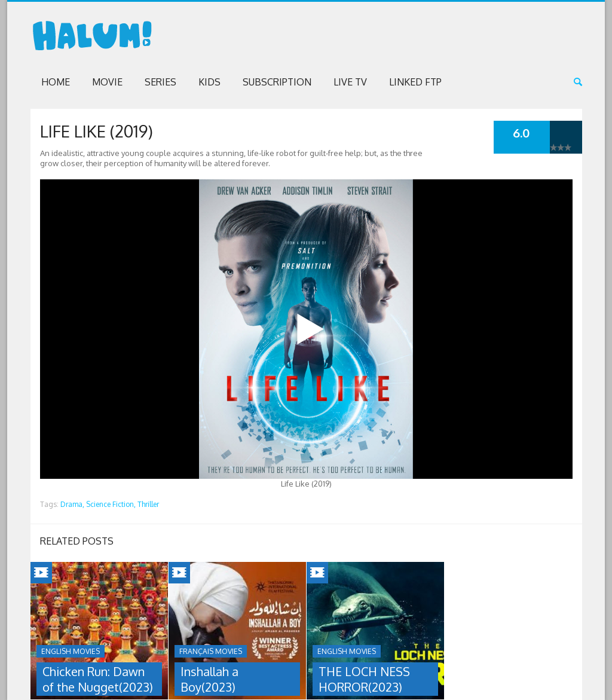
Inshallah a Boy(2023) (209, 679)
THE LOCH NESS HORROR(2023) (364, 679)
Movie (107, 82)
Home (56, 82)
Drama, (72, 504)
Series (160, 82)
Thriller (148, 504)
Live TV (350, 82)
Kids (209, 82)
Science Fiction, (111, 504)
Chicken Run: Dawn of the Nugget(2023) (98, 679)
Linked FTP (415, 82)
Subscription (277, 82)
